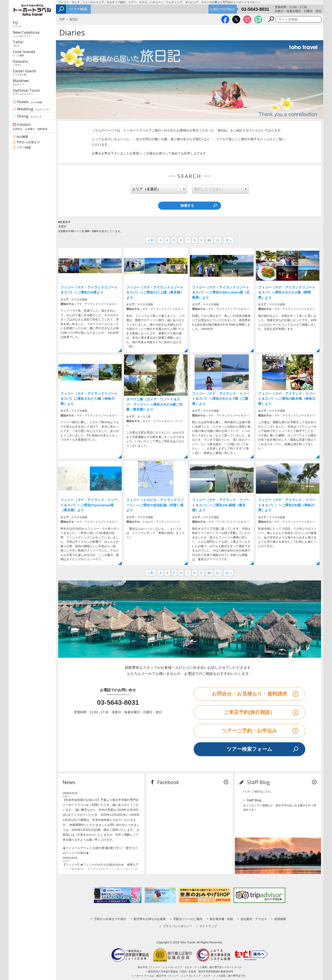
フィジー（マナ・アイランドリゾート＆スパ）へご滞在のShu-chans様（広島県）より (221, 292)
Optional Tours (26, 91)
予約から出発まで (28, 142)
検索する (187, 206)
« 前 (151, 240)
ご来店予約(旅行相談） (249, 712)
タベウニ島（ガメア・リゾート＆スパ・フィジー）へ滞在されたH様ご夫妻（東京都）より (154, 404)
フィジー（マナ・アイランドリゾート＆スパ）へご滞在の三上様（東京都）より (155, 292)
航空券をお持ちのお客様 (148, 919)
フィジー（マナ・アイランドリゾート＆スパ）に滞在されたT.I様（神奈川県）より (89, 399)
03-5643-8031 (255, 9)
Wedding (31, 109)
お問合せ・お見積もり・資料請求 (249, 694)
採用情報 (279, 919)
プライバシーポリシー (176, 926)
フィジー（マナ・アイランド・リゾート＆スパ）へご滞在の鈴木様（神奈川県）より (287, 399)
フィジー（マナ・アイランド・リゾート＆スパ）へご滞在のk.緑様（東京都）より (221, 505)
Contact (32, 127)
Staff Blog (255, 782)
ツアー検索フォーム (249, 749)
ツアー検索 (24, 148)
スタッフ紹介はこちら (257, 791)
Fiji (17, 24)
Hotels (27, 102)
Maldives (21, 82)
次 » (229, 240)
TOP (62, 19)
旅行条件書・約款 (220, 919)
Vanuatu (20, 62)
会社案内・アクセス (252, 919)
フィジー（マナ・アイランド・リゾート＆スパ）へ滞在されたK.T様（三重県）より (221, 399)
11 (218, 240)
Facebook (165, 782)
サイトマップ (207, 926)
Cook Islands (24, 53)
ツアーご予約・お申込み (249, 731)
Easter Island (24, 72)
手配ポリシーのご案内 (186, 919)
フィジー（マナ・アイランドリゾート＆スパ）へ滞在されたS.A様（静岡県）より (287, 292)
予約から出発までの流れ (109, 919)
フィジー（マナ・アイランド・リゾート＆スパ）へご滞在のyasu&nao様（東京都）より (89, 505)
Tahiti (18, 43)
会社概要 (22, 137)
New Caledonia (26, 33)
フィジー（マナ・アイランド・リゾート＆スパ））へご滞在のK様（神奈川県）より (287, 505)
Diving (27, 116)
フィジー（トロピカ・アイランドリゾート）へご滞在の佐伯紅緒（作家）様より (155, 505)
